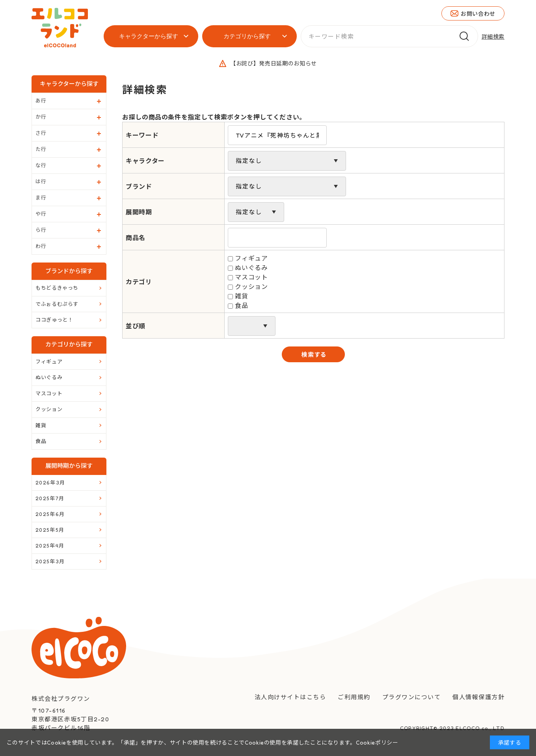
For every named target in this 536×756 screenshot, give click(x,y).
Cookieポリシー (377, 742)
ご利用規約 (354, 697)
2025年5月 (50, 530)
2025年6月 (50, 514)
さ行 (41, 133)
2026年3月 (50, 482)
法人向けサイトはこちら (290, 697)
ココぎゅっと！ (54, 320)
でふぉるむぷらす (57, 304)
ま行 (41, 197)
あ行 (41, 101)
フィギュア (251, 258)
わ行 (41, 246)
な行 (41, 165)
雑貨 (241, 296)
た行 (41, 149)
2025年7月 (50, 498)
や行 (41, 214)
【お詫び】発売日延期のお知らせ (274, 63)
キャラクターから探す (149, 36)
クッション (251, 287)
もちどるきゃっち (57, 288)
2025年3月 (50, 561)
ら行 (41, 230)
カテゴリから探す (247, 36)
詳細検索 (493, 36)
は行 (41, 181)
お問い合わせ (478, 14)
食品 (241, 305)
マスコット (251, 277)
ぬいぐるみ (251, 268)
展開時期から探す (69, 466)
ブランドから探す (69, 271)
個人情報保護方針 (478, 697)
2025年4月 (50, 546)
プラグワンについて (412, 697)
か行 (41, 117)
